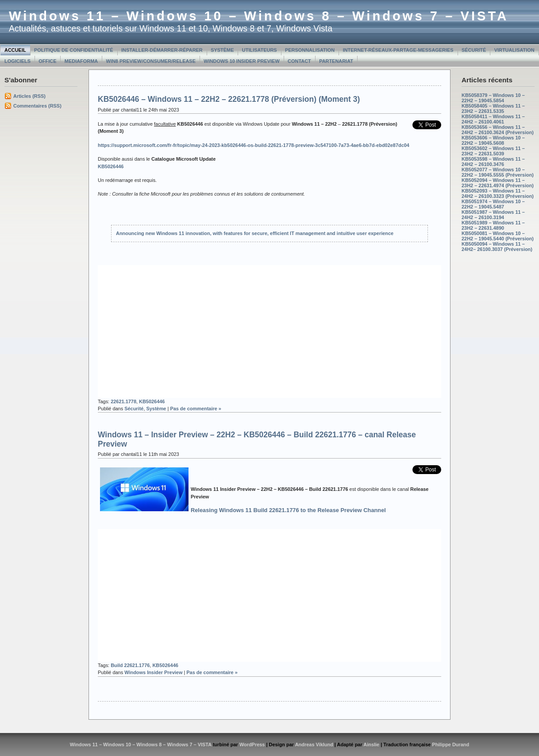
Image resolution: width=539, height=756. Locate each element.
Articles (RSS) (29, 96)
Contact (299, 61)
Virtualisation (514, 50)
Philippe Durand (450, 744)
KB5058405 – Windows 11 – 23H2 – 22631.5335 (493, 108)
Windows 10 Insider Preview (241, 61)
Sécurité (474, 50)
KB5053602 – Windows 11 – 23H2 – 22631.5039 (493, 151)
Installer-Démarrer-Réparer (162, 50)
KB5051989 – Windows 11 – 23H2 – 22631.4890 (493, 225)
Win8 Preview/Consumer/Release (151, 61)
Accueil (15, 50)
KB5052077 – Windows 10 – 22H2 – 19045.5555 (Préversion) (498, 172)
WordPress (252, 744)
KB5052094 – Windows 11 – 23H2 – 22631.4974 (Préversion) (498, 183)
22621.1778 (123, 401)
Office (47, 61)
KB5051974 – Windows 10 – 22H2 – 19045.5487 (493, 204)
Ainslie (371, 744)
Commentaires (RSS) (37, 106)
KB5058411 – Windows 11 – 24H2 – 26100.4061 (493, 119)
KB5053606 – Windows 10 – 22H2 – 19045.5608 (493, 140)
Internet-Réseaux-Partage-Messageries (398, 50)
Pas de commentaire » (196, 409)
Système (222, 50)
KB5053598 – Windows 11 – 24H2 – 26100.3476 (493, 162)
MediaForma (81, 61)
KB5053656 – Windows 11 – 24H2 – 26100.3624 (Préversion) (498, 130)
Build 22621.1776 (130, 665)
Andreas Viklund (314, 744)
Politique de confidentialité (74, 50)
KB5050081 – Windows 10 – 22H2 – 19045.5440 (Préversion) (498, 236)
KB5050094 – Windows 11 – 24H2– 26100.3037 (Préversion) (497, 247)
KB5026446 (152, 401)
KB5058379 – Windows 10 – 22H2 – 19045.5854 (493, 98)
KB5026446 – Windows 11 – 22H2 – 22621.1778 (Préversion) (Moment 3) (229, 99)
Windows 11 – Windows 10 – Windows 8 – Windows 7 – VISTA (259, 16)
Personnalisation (310, 50)
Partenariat (336, 61)
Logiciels (17, 61)
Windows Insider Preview (153, 672)
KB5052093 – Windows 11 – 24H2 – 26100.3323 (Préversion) (498, 193)
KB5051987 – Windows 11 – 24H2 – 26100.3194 (493, 215)
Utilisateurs (260, 50)
